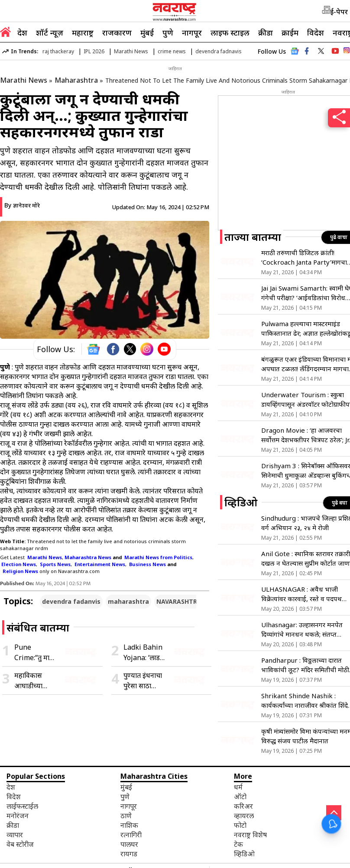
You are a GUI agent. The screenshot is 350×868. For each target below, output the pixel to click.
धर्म (238, 787)
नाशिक (129, 825)
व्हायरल (244, 816)
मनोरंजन (18, 816)
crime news (172, 51)
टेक (238, 844)
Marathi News (131, 51)
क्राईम (290, 32)
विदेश (316, 32)
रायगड (129, 854)
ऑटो (240, 797)
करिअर (243, 806)
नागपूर (192, 32)
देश (22, 32)
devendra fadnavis (219, 51)
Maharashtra (76, 80)
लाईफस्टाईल (22, 806)
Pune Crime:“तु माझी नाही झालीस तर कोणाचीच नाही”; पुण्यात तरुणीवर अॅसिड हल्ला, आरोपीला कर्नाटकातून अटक (35, 653)
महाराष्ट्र (83, 32)
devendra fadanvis (71, 601)
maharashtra (128, 601)
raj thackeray (58, 51)
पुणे (168, 32)
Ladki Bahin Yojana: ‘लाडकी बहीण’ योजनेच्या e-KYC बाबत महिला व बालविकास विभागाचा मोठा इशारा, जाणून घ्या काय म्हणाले (145, 653)
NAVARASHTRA (179, 601)
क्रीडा (266, 32)
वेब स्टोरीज (20, 844)
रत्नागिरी (131, 835)
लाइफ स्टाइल (230, 32)
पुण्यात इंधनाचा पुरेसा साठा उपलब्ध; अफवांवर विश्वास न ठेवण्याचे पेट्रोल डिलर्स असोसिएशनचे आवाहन (143, 681)
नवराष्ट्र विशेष (250, 835)
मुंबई (147, 32)
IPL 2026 (94, 51)
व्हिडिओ (244, 854)
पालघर (129, 844)
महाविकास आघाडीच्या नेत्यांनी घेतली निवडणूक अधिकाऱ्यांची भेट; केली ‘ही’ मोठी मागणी (31, 681)
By (22, 205)
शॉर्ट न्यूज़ (50, 32)
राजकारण (117, 32)
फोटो (240, 825)
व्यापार (15, 835)
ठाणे (126, 816)
